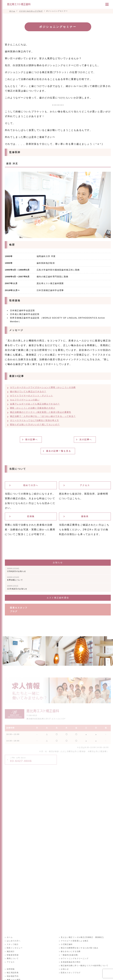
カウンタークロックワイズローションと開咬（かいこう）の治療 (43, 387)
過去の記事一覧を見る (59, 451)
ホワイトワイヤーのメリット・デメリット (32, 396)
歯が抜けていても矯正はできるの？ (28, 391)
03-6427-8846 (21, 760)
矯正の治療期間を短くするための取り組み (80, 948)
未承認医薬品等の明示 (71, 962)
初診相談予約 (13, 976)
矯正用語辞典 (13, 973)
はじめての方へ (14, 941)
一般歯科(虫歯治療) (69, 955)
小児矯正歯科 (67, 945)
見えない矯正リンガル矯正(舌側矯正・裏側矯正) (82, 937)
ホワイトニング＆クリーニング (75, 959)
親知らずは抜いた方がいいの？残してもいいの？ (35, 424)
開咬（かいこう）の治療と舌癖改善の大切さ (33, 408)
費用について (13, 959)
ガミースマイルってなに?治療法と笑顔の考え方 (35, 420)
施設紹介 (11, 952)
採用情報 (11, 969)
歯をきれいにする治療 (71, 952)
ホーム (10, 937)
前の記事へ (32, 439)
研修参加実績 (13, 955)
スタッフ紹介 (13, 945)
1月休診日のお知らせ (17, 570)
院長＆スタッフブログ (19, 610)
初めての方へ (31, 485)
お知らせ (65, 969)
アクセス (85, 485)
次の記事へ (86, 439)
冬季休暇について (15, 579)
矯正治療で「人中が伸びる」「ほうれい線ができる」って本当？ (43, 416)
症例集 (31, 516)
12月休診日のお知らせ (17, 587)
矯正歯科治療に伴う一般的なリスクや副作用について (84, 966)
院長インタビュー (14, 948)
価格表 (85, 516)
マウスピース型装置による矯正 (75, 941)
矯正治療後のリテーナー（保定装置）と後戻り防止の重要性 (41, 412)
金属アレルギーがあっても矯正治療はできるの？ (35, 404)
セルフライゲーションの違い (25, 400)
